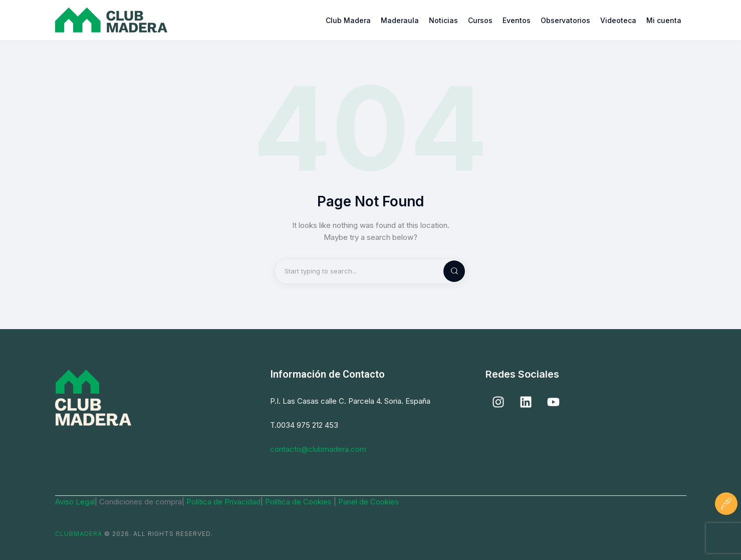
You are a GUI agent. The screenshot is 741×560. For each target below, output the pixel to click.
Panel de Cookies (368, 502)
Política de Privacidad (223, 502)
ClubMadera (79, 534)
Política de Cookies (299, 502)
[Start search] (446, 271)
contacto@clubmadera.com (318, 449)
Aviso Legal (75, 502)
